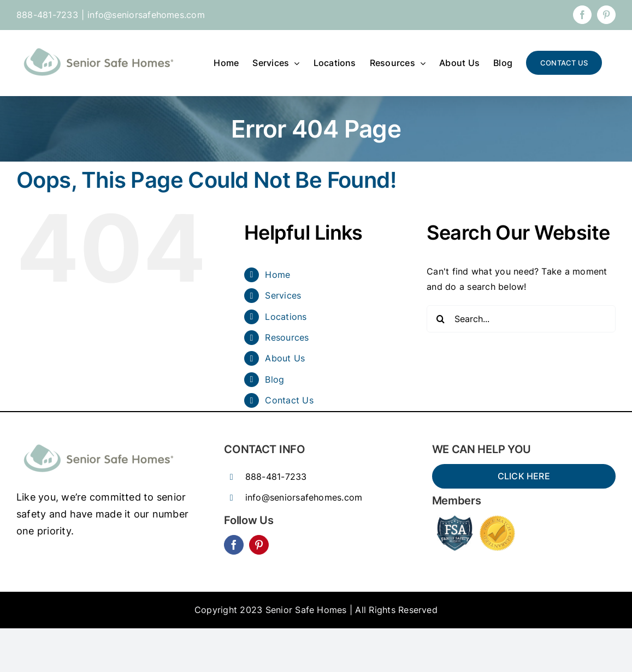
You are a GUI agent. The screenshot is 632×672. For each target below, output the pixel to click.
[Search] (440, 319)
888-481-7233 (276, 477)
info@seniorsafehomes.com (146, 15)
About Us (285, 358)
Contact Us (289, 400)
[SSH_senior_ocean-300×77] (98, 442)
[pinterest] (259, 545)
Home (277, 275)
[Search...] (521, 319)
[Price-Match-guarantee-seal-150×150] (497, 520)
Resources (287, 337)
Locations (286, 317)
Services (283, 295)
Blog (274, 379)
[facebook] (234, 545)
